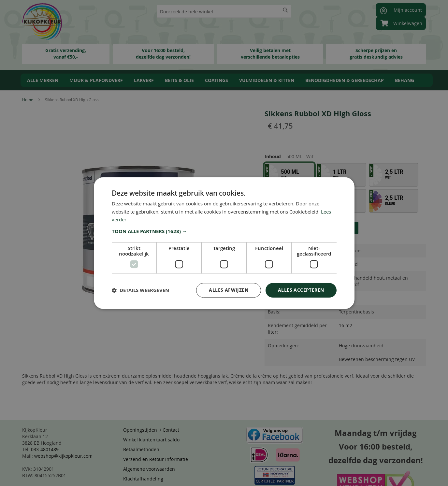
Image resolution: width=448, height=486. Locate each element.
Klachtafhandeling (143, 479)
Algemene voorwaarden (149, 469)
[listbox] (345, 189)
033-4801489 (45, 449)
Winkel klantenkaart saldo (151, 440)
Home (28, 100)
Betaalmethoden (141, 449)
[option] (289, 175)
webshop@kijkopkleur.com (63, 456)
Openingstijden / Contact (151, 430)
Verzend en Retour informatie (156, 459)
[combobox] (224, 11)
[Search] (285, 10)
